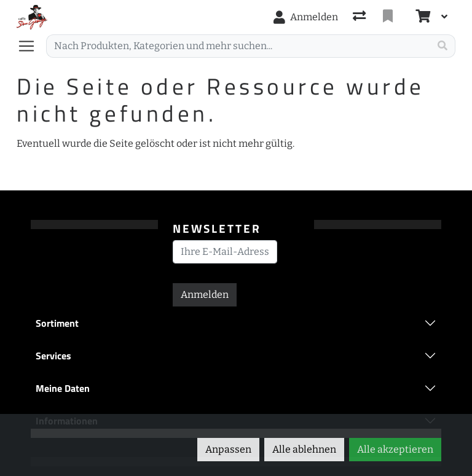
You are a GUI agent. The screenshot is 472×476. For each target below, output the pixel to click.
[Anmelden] (306, 17)
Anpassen (228, 449)
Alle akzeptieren (395, 449)
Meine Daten (63, 388)
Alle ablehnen (304, 449)
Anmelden (205, 295)
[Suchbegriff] (238, 46)
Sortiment (57, 323)
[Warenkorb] (422, 17)
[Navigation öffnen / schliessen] (31, 46)
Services (53, 356)
